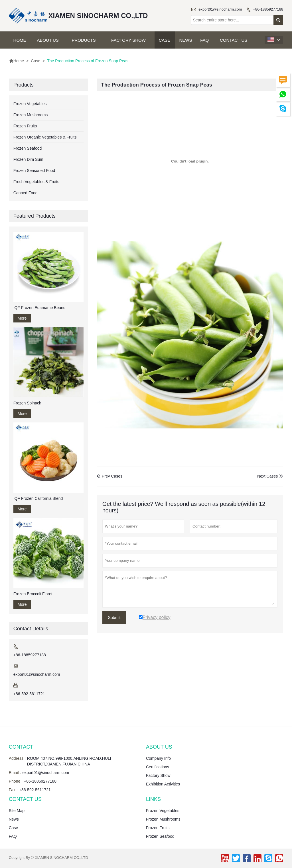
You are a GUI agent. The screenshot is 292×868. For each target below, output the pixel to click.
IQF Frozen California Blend (38, 498)
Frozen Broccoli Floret (33, 594)
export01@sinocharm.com (220, 9)
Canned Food (26, 193)
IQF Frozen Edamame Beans (39, 308)
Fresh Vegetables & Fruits (36, 182)
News (186, 40)
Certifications (158, 767)
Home (20, 40)
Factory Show (128, 40)
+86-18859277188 (268, 9)
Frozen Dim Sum (28, 159)
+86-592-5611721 (29, 694)
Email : (15, 773)
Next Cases (267, 476)
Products (84, 40)
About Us (48, 40)
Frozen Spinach (27, 403)
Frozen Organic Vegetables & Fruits (45, 137)
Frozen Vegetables (30, 104)
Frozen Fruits (25, 126)
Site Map (17, 811)
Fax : (13, 790)
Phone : (16, 781)
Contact (21, 747)
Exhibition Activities (163, 784)
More (22, 318)
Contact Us (234, 40)
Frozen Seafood (28, 148)
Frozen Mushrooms (31, 115)
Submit (114, 618)
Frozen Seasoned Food (34, 171)
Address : (17, 758)
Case (165, 40)
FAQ (204, 40)
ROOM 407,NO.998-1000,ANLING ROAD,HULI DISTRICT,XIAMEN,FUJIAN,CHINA (69, 761)
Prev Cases (109, 476)
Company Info (158, 758)
